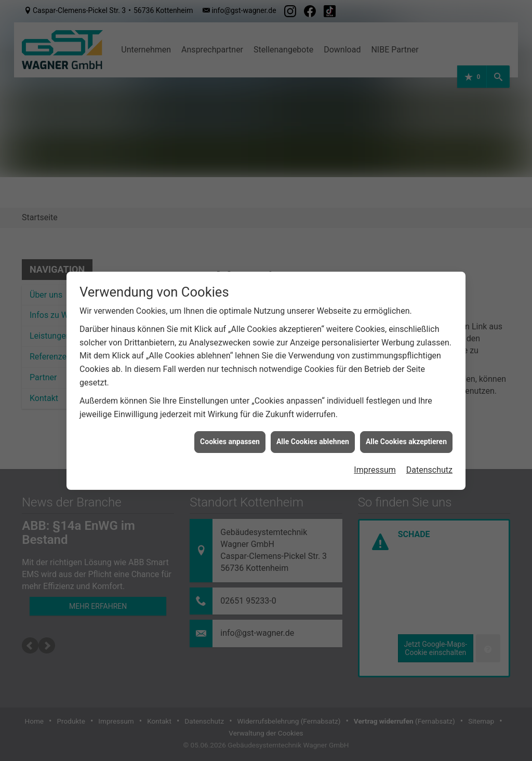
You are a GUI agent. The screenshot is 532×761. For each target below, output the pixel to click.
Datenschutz (429, 451)
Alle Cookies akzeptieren (406, 423)
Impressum (375, 451)
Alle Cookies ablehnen (313, 423)
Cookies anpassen (230, 423)
